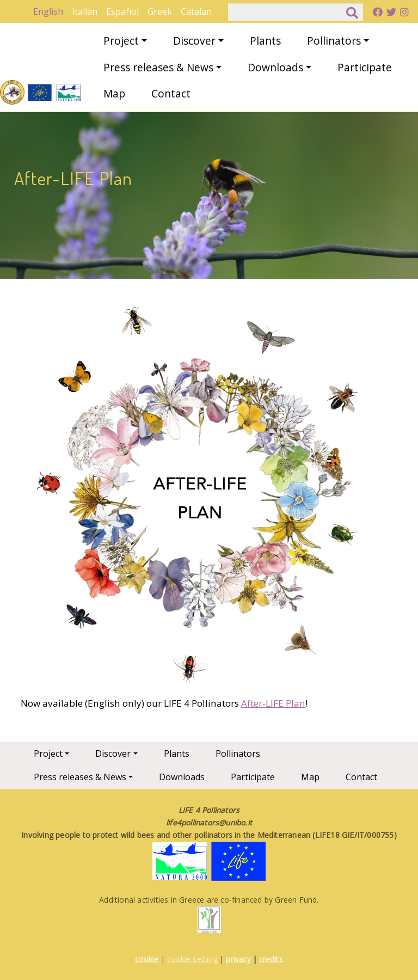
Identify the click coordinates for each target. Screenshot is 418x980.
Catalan (196, 11)
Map (114, 93)
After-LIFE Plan (273, 703)
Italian (85, 11)
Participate (365, 67)
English (48, 11)
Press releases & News (158, 67)
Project (121, 41)
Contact (171, 93)
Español (122, 11)
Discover (194, 41)
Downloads (275, 67)
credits (271, 959)
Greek (160, 11)
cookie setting (192, 959)
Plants (265, 41)
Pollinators (334, 41)
